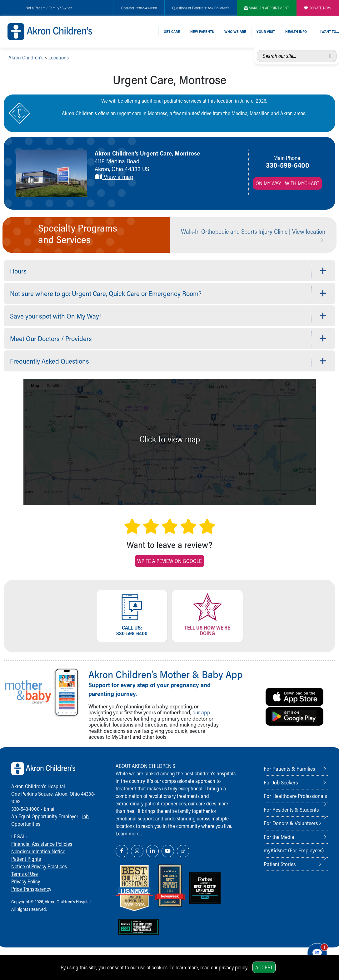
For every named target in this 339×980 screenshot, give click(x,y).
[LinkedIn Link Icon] (152, 851)
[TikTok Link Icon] (183, 851)
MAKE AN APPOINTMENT (267, 8)
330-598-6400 (288, 165)
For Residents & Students (291, 809)
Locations (59, 57)
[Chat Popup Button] (317, 952)
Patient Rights (26, 859)
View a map (114, 177)
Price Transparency (31, 889)
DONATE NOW (318, 8)
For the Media (279, 837)
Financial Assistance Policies (42, 844)
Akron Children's (26, 57)
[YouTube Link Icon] (168, 851)
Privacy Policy (26, 881)
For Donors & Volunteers (291, 823)
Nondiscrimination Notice (38, 851)
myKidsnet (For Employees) (294, 850)
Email (50, 809)
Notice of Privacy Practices (39, 866)
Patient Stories (280, 864)
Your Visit (266, 31)
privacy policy (233, 967)
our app (201, 712)
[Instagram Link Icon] (137, 851)
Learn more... (129, 833)
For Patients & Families (289, 768)
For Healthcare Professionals (295, 796)
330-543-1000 (147, 8)
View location (309, 231)
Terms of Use (25, 874)
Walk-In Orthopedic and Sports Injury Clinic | (237, 231)
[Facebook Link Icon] (122, 851)
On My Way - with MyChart (287, 183)
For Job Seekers (281, 782)
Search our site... (257, 50)
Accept (264, 967)
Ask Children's (219, 8)
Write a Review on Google (169, 561)
